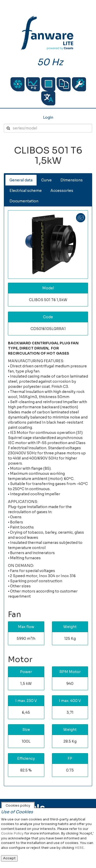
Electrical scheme (26, 191)
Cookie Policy (12, 833)
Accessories (62, 191)
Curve (46, 180)
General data (21, 180)
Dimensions (72, 180)
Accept (9, 858)
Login (48, 117)
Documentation (24, 201)
